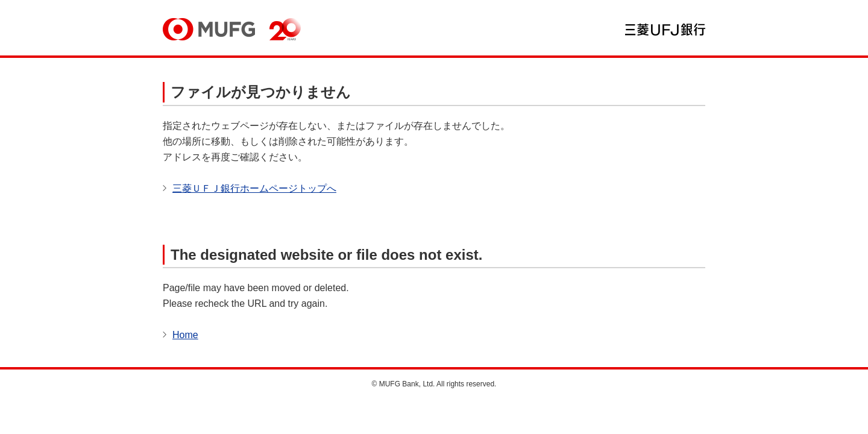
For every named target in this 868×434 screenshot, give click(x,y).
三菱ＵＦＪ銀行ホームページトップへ (254, 188)
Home (185, 335)
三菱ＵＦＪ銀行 (665, 30)
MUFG (209, 29)
